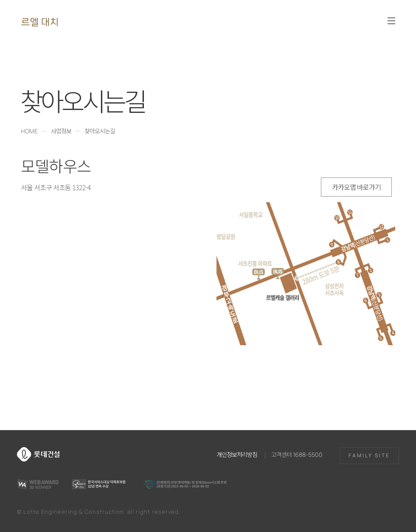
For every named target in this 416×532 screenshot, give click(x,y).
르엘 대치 (40, 22)
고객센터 (297, 454)
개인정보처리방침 (237, 454)
